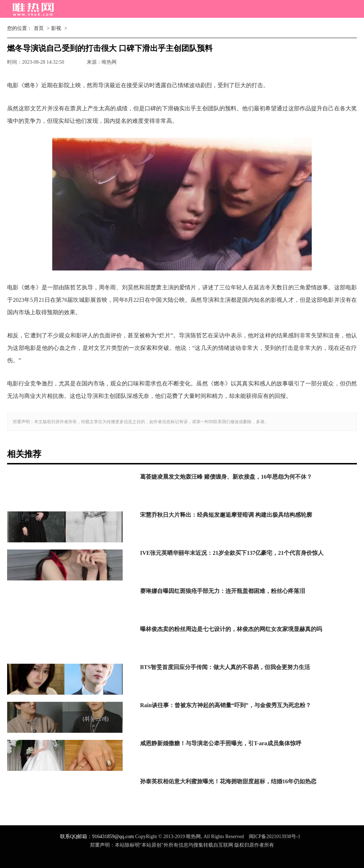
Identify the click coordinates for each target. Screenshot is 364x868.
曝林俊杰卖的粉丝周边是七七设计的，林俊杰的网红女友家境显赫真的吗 (231, 629)
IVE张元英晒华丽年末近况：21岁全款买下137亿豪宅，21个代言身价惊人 (232, 553)
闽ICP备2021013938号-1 (275, 837)
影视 (56, 28)
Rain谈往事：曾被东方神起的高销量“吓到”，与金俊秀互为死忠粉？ (226, 705)
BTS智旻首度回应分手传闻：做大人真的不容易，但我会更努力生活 (225, 667)
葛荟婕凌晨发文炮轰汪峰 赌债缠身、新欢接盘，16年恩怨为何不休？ (226, 477)
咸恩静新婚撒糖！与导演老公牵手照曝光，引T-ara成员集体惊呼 (221, 743)
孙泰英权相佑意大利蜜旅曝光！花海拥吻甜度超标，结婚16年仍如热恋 (228, 781)
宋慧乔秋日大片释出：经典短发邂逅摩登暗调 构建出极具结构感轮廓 (226, 515)
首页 (39, 28)
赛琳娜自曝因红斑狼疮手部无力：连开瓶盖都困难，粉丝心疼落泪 (223, 591)
